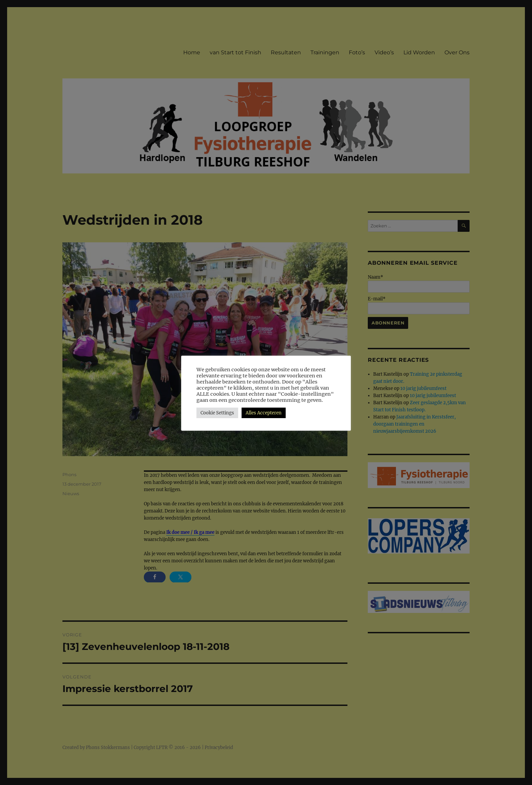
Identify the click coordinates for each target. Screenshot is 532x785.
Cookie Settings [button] (217, 413)
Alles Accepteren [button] (264, 413)
